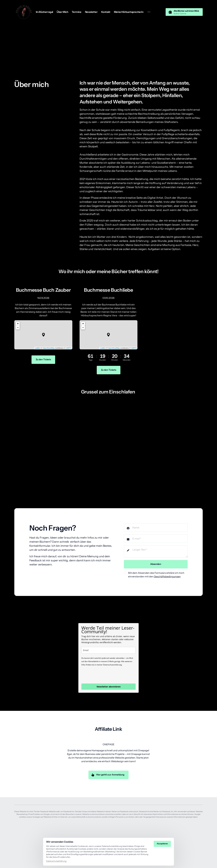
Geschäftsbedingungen (167, 576)
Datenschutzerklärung (56, 861)
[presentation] (104, 675)
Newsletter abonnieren (109, 687)
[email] (108, 650)
